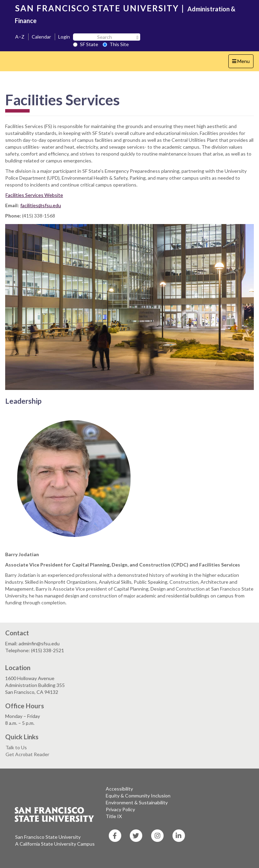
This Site (116, 44)
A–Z (20, 37)
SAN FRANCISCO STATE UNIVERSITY (97, 8)
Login (64, 37)
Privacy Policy (120, 809)
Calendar (41, 37)
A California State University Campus (55, 844)
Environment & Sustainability (137, 802)
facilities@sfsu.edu (41, 205)
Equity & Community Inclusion (138, 796)
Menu (243, 63)
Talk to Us (16, 747)
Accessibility (119, 789)
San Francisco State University (48, 837)
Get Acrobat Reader (27, 754)
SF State (86, 44)
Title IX (114, 816)
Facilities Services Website (34, 195)
